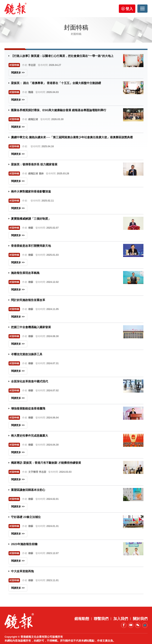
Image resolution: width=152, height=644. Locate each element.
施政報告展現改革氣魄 (25, 273)
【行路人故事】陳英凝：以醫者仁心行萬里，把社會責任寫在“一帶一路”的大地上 (62, 56)
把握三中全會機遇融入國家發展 (31, 327)
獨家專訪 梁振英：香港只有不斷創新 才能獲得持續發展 (46, 463)
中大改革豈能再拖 (22, 571)
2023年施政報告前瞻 (24, 544)
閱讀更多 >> (18, 73)
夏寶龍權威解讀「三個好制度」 (31, 219)
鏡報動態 (82, 619)
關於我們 (140, 619)
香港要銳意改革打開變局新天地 (31, 246)
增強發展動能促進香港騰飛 (28, 408)
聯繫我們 (101, 619)
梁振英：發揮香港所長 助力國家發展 (34, 164)
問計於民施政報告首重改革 (28, 300)
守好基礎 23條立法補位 (26, 517)
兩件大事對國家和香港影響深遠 (31, 191)
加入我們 (121, 619)
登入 (129, 9)
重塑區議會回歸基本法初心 (28, 490)
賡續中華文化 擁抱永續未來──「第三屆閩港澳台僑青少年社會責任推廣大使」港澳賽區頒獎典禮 (72, 137)
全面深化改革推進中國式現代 (30, 381)
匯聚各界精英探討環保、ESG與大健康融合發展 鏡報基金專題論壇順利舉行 (59, 110)
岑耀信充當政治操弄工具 (27, 354)
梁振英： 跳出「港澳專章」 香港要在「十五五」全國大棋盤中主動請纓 (56, 83)
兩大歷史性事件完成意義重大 (30, 436)
